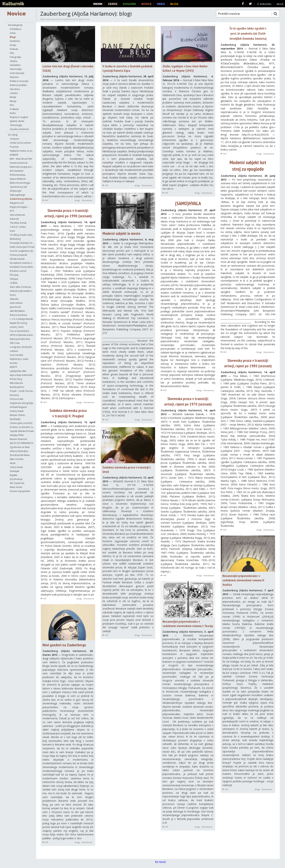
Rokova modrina (18, 315)
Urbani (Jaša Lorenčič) (21, 423)
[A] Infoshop (16, 479)
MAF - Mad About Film (21, 159)
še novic (162, 862)
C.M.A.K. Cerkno (18, 227)
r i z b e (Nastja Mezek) (21, 319)
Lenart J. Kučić (17, 327)
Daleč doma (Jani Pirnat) (22, 247)
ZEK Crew (15, 343)
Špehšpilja (15, 419)
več (45, 200)
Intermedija (16, 69)
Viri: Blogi (13, 135)
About (280, 4)
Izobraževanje (17, 73)
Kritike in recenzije (19, 81)
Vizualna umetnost (19, 129)
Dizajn (13, 45)
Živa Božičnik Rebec (20, 455)
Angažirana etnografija (22, 403)
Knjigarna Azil (17, 203)
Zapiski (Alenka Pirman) (22, 431)
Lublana (14, 351)
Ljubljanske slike (18, 371)
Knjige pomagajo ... (20, 207)
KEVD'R (13, 367)
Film (12, 53)
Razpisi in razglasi (19, 117)
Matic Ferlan (16, 487)
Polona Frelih (17, 399)
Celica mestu (16, 467)
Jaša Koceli (15, 307)
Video (161, 4)
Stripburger (16, 191)
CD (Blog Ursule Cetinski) (22, 235)
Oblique (14, 279)
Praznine (14, 147)
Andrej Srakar (17, 411)
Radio (13, 113)
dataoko (14, 299)
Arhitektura (16, 29)
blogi (77, 200)
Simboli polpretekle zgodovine (22, 291)
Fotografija (15, 57)
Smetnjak (14, 471)
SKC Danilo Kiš (17, 483)
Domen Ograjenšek (20, 491)
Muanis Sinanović (19, 439)
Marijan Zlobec (18, 415)
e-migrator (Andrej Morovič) (22, 347)
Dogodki (129, 4)
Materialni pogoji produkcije (22, 167)
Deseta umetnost (19, 163)
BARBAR (14, 155)
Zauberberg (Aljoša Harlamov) (22, 199)
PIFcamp (14, 275)
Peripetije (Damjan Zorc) (22, 243)
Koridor (14, 363)
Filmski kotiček (17, 259)
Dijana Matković (18, 179)
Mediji (13, 97)
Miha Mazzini (16, 383)
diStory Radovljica (19, 451)
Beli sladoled (17, 171)
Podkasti (14, 109)
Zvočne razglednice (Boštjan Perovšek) (22, 251)
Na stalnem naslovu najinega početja (22, 263)
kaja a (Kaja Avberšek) (21, 375)
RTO (12, 211)
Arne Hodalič (17, 355)
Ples (12, 105)
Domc (13, 295)
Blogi (13, 37)
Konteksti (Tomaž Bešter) (22, 267)
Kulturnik (14, 219)
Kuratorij (14, 395)
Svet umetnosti (17, 215)
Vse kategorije (15, 25)
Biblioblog (15, 239)
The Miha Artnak (18, 223)
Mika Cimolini (17, 459)
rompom (14, 139)
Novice (16, 14)
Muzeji (13, 101)
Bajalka (14, 475)
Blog (174, 4)
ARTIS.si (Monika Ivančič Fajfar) (22, 335)
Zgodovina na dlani (20, 447)
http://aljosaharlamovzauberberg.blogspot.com (65, 19)
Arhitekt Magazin (18, 407)
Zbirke (113, 4)
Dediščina (15, 41)
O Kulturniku (264, 4)
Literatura (15, 89)
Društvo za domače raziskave (22, 427)
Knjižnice (14, 77)
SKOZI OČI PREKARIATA (22, 443)
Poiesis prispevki (18, 255)
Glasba (13, 61)
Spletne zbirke (17, 121)
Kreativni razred (18, 271)
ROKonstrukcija (18, 175)
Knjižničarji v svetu (19, 359)
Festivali (14, 49)
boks (12, 231)
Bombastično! (17, 387)
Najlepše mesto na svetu (22, 151)
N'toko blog (16, 379)
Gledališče (15, 65)
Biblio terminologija (20, 183)
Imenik (98, 4)
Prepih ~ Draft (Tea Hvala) (22, 391)
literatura (87, 200)
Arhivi (13, 33)
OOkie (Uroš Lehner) (20, 143)
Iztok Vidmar (16, 303)
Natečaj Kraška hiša (20, 339)
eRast (13, 463)
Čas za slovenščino (20, 331)
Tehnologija (16, 125)
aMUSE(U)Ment (17, 311)
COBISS (14, 283)
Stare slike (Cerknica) (20, 287)
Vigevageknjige (17, 195)
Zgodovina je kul (18, 187)
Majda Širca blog (18, 323)
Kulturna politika (18, 85)
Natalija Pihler (17, 435)
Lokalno (14, 93)
